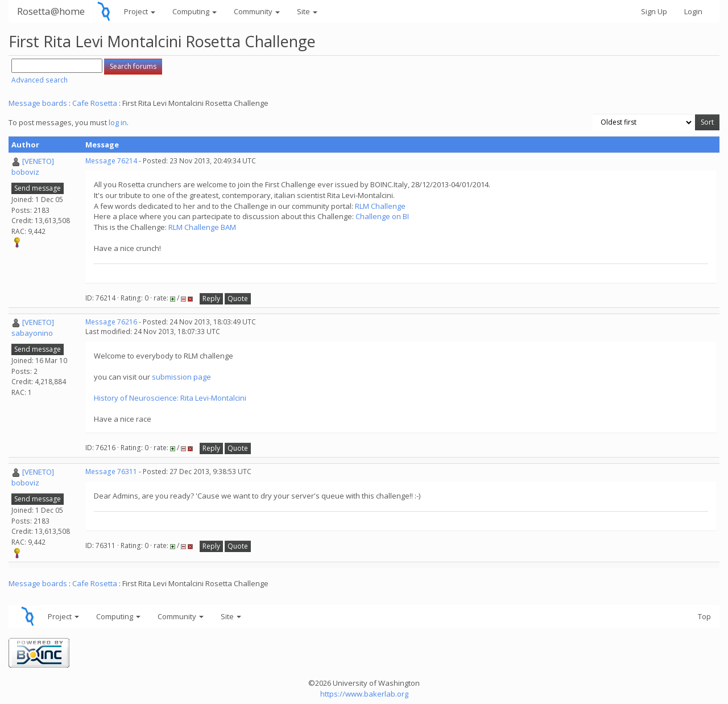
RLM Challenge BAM (202, 227)
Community (257, 11)
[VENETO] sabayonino (33, 328)
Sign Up (654, 11)
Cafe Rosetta (95, 103)
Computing (195, 11)
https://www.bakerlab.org (364, 694)
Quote (238, 299)
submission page (181, 377)
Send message (38, 188)
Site (307, 11)
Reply (211, 299)
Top (704, 616)
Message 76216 (111, 322)
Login (693, 11)
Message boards (38, 103)
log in (118, 122)
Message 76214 (111, 161)
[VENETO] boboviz (33, 166)
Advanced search (40, 80)
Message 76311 (111, 472)
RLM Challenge (380, 206)
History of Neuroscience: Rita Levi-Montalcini (170, 398)
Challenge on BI (382, 216)
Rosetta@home (51, 11)
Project (140, 11)
